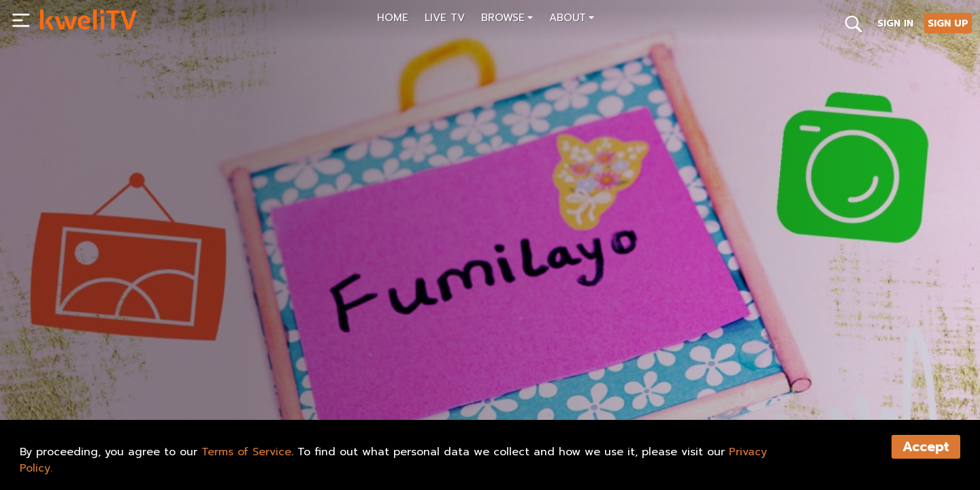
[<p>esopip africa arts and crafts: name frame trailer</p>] (263, 348)
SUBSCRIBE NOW (87, 378)
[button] (507, 19)
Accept (926, 447)
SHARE (166, 378)
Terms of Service (246, 452)
